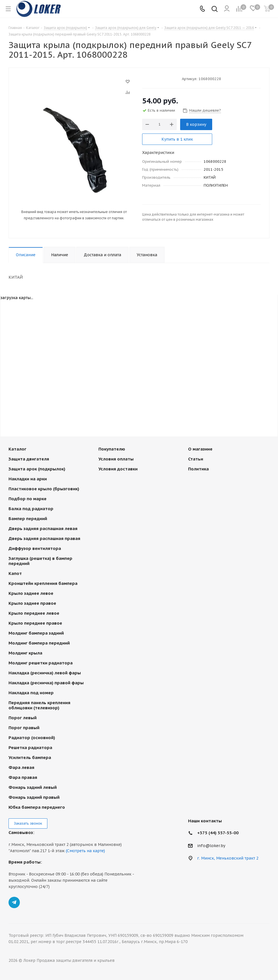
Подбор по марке (28, 499)
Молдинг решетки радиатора (41, 663)
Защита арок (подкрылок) (37, 469)
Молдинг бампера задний (36, 633)
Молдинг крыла (25, 653)
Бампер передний (28, 519)
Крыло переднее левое (34, 613)
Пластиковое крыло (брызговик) (44, 489)
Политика (198, 469)
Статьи (196, 459)
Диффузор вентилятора (35, 548)
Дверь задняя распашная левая (43, 528)
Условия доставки (118, 469)
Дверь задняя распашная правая (44, 538)
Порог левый (23, 718)
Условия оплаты (116, 459)
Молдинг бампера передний (39, 643)
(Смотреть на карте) (85, 851)
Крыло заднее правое (32, 603)
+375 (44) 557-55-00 (218, 833)
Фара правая (23, 777)
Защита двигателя (29, 459)
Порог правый (24, 728)
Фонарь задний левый (33, 787)
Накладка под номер (31, 693)
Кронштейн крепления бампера (43, 583)
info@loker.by (211, 846)
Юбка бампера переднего (37, 807)
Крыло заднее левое (31, 593)
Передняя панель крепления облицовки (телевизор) (39, 705)
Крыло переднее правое (35, 623)
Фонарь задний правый (34, 797)
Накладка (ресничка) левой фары (45, 673)
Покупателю (112, 449)
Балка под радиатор (31, 509)
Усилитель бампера (30, 757)
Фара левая (21, 767)
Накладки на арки (28, 479)
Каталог (17, 449)
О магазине (200, 449)
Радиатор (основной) (32, 738)
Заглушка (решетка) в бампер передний (40, 561)
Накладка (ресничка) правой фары (46, 683)
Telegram (14, 902)
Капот (15, 573)
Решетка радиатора (30, 747)
